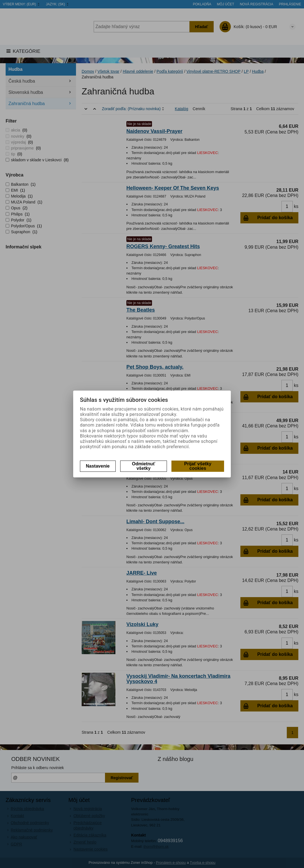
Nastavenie (98, 466)
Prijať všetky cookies (198, 466)
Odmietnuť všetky (144, 466)
